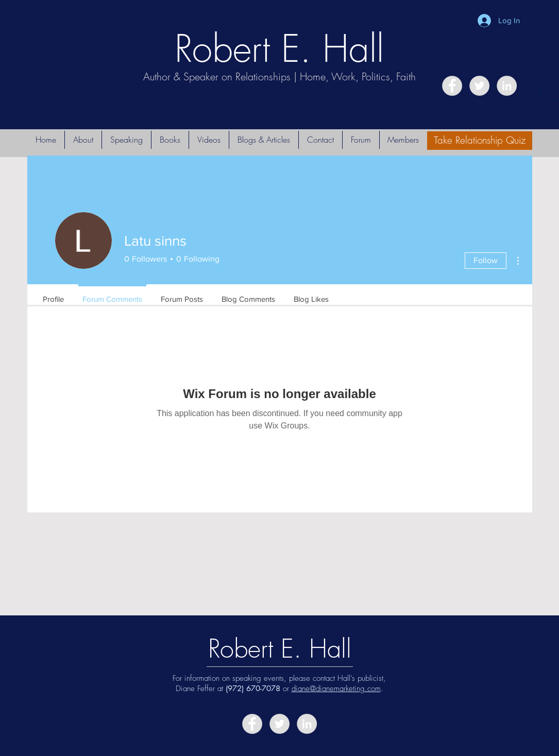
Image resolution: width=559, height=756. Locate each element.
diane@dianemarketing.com (336, 689)
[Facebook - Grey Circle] (452, 86)
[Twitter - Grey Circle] (479, 86)
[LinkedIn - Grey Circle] (507, 86)
